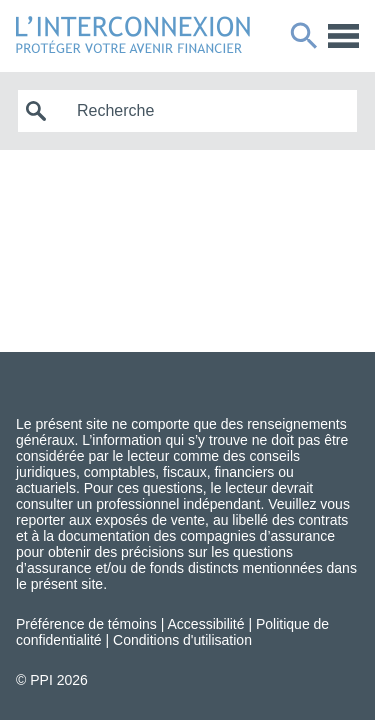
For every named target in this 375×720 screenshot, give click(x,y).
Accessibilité (206, 624)
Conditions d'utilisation (182, 640)
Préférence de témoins (86, 624)
